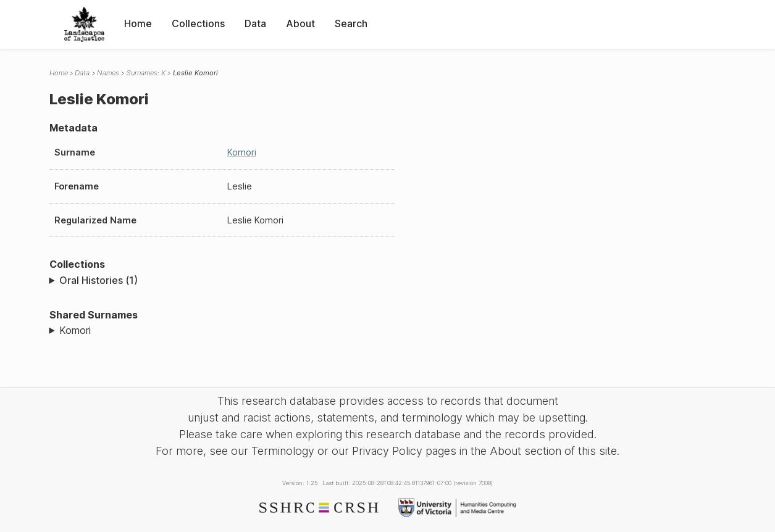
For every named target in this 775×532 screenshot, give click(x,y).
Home (138, 23)
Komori (242, 152)
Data (255, 23)
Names (108, 73)
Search (351, 23)
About (300, 23)
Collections (198, 23)
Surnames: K (146, 73)
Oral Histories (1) (98, 280)
